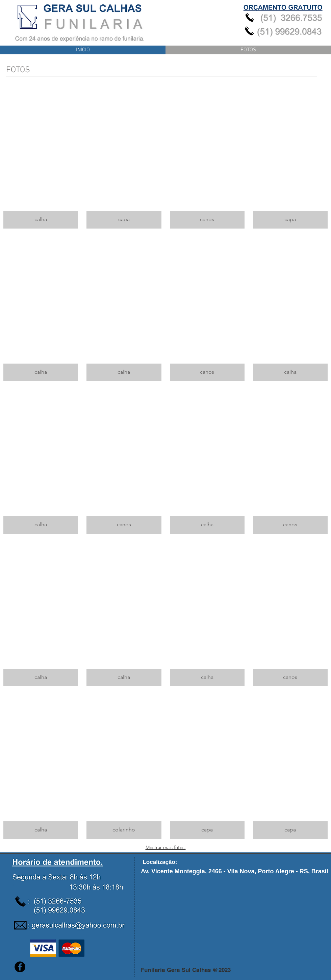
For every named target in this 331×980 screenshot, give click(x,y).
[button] (41, 156)
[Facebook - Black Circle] (20, 967)
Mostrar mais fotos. (166, 847)
